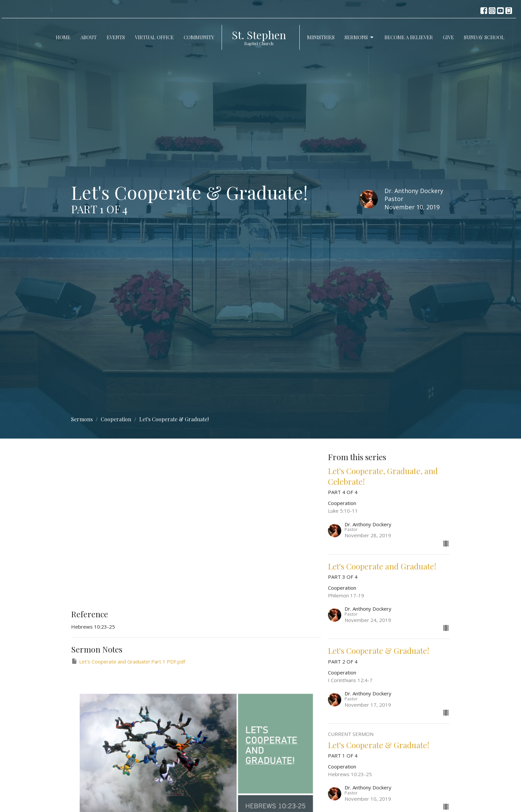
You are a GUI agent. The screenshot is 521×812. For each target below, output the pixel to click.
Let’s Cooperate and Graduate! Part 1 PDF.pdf (128, 661)
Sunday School (484, 37)
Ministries (321, 37)
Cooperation (116, 419)
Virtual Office (154, 37)
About (89, 37)
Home (63, 37)
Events (116, 37)
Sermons (360, 37)
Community (199, 37)
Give (448, 37)
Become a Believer (409, 37)
